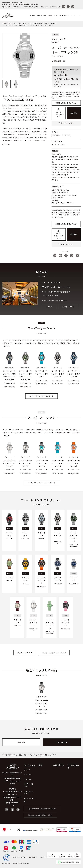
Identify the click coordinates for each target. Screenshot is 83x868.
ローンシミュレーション (59, 113)
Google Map (67, 307)
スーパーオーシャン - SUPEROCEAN (17, 25)
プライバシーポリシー (19, 857)
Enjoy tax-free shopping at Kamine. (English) (42, 809)
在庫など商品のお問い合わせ (66, 103)
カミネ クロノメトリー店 (56, 287)
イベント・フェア (62, 15)
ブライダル (28, 779)
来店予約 (74, 113)
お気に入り (17, 7)
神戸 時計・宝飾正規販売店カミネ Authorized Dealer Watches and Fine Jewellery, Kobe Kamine (12, 778)
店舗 (50, 15)
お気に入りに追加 (66, 123)
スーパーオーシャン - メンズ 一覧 (41, 396)
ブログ (74, 15)
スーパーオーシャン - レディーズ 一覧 (42, 483)
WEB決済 (6, 7)
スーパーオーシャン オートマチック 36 (42, 25)
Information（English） (31, 7)
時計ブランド (23, 23)
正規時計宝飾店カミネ (9, 23)
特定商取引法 (33, 857)
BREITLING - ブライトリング (61, 135)
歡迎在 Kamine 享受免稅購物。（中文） (40, 815)
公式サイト (55, 170)
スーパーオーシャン (58, 145)
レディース (54, 23)
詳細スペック (58, 186)
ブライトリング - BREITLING (38, 23)
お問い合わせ (62, 742)
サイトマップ (44, 857)
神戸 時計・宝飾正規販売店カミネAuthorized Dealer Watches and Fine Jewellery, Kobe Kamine (20, 3)
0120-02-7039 (15, 803)
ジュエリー (42, 15)
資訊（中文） (45, 7)
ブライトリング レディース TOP (54, 653)
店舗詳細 (49, 307)
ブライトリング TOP (25, 653)
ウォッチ (31, 15)
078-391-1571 (52, 296)
